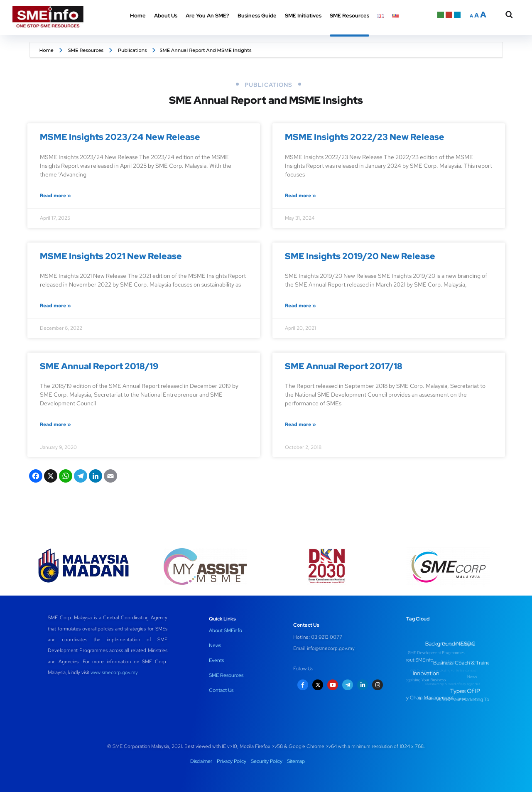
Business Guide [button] (257, 16)
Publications (132, 50)
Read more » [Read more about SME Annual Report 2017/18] (300, 424)
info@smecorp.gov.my (331, 648)
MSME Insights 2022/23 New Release (365, 137)
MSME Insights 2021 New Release (111, 256)
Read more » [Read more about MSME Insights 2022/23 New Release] (300, 196)
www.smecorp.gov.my (114, 672)
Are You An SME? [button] (207, 16)
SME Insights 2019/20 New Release (360, 256)
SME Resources (86, 50)
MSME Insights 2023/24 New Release (120, 137)
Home (138, 16)
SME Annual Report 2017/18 (344, 366)
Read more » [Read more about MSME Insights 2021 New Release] (55, 306)
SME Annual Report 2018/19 (99, 366)
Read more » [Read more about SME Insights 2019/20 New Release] (300, 306)
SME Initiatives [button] (303, 16)
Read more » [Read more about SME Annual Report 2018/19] (55, 424)
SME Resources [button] (349, 16)
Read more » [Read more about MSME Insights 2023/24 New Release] (55, 196)
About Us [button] (166, 16)
